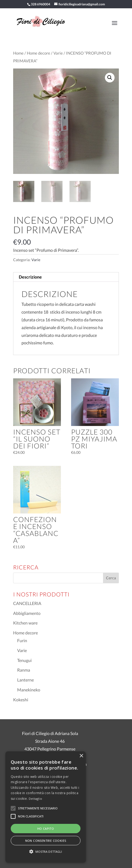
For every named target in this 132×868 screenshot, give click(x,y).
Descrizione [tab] (30, 277)
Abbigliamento (27, 613)
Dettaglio (36, 799)
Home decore (38, 53)
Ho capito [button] (46, 829)
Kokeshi (21, 700)
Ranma (24, 670)
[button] (110, 78)
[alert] (46, 807)
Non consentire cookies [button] (46, 841)
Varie (58, 53)
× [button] (81, 756)
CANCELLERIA (27, 603)
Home (18, 53)
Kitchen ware (25, 623)
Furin (22, 640)
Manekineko (29, 690)
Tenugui (24, 660)
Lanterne (25, 680)
